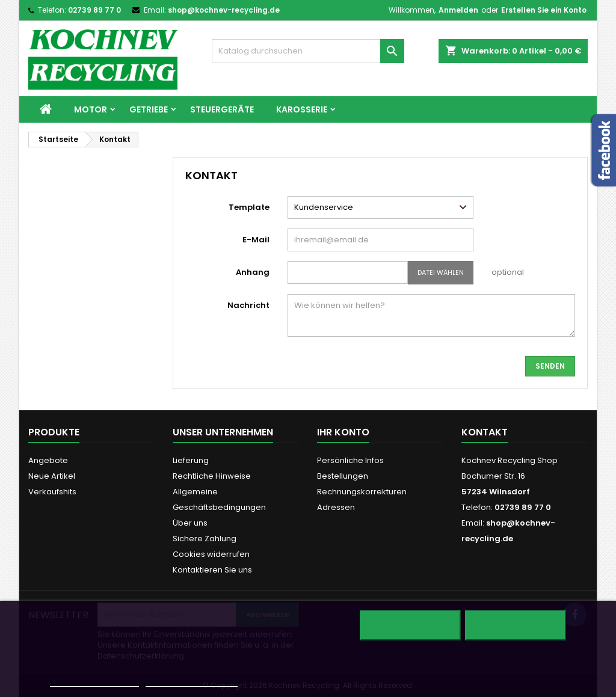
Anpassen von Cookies (192, 681)
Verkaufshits (52, 492)
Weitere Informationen (94, 681)
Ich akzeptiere (515, 625)
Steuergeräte (222, 109)
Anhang (253, 272)
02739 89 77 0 (94, 10)
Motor (91, 109)
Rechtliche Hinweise (212, 476)
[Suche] (308, 51)
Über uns (190, 523)
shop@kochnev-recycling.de (224, 10)
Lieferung (191, 460)
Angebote (48, 460)
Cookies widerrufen (211, 554)
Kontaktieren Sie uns (212, 570)
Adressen (336, 507)
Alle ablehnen (410, 625)
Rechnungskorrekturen (362, 492)
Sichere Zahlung (205, 539)
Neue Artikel (52, 476)
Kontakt (485, 432)
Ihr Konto (343, 432)
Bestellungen (343, 476)
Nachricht (248, 305)
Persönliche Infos (350, 460)
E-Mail (256, 240)
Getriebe (149, 109)
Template (249, 207)
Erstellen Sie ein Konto (544, 10)
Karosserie (302, 109)
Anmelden (458, 10)
